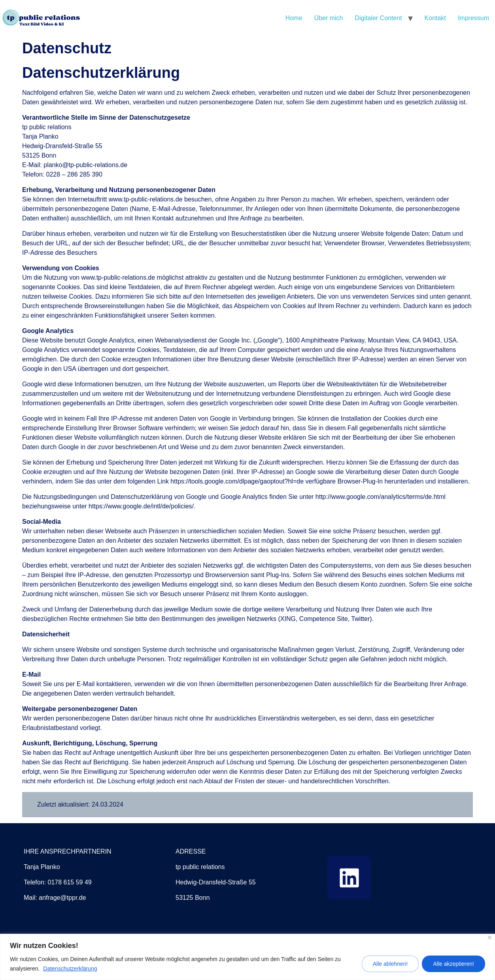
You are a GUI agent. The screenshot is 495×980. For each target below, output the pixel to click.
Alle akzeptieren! (453, 964)
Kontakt (435, 18)
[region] (247, 957)
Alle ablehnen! (390, 964)
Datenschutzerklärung (70, 969)
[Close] (490, 938)
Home (294, 18)
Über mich (329, 18)
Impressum (473, 18)
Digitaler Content (378, 18)
